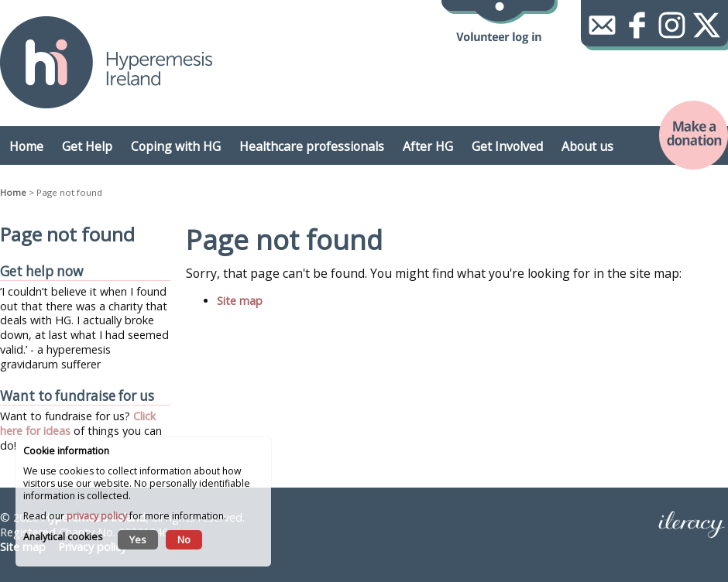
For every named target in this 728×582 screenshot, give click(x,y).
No (184, 539)
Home (13, 192)
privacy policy (97, 516)
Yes (138, 539)
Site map (240, 301)
